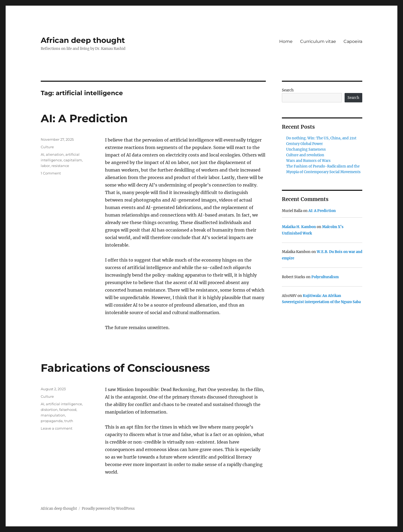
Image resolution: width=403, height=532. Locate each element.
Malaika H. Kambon (299, 227)
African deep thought (83, 40)
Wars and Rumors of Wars (308, 161)
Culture (47, 147)
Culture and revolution (305, 155)
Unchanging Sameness (306, 149)
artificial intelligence (64, 404)
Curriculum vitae (318, 41)
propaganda (52, 421)
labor (45, 166)
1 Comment (51, 173)
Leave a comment (57, 428)
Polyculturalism (325, 277)
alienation (55, 154)
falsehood (68, 410)
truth (69, 421)
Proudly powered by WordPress (108, 509)
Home (286, 41)
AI (42, 154)
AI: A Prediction (84, 118)
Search (288, 90)
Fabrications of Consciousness (125, 368)
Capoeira (353, 41)
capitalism (73, 160)
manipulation (53, 415)
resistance (60, 166)
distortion (49, 410)
